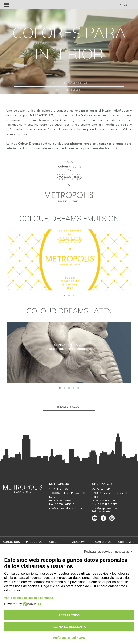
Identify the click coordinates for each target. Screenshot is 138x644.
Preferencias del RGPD (69, 638)
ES (124, 5)
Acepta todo (69, 615)
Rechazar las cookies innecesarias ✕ (108, 552)
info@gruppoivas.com (105, 508)
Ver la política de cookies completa (29, 598)
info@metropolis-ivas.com (66, 508)
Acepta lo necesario (69, 627)
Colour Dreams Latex (69, 90)
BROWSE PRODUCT (69, 407)
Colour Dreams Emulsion (69, 83)
